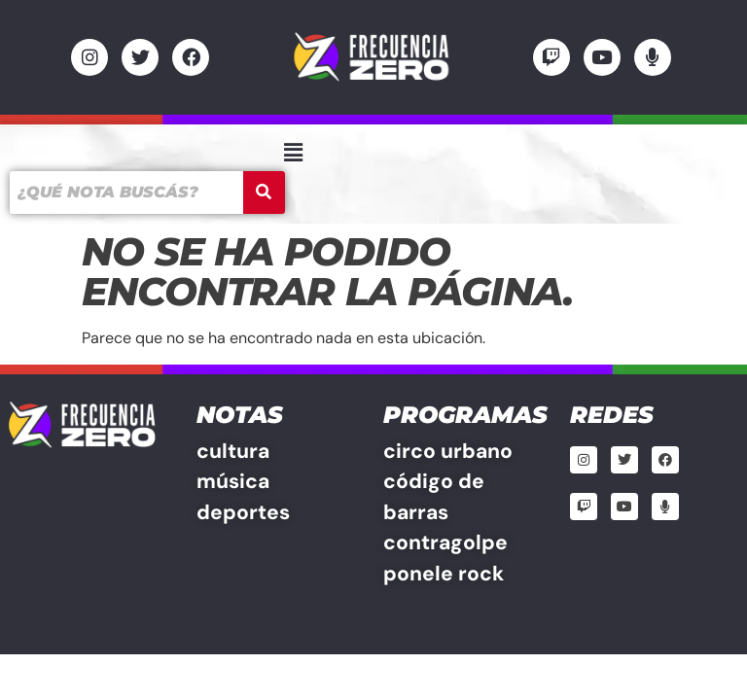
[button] (293, 153)
